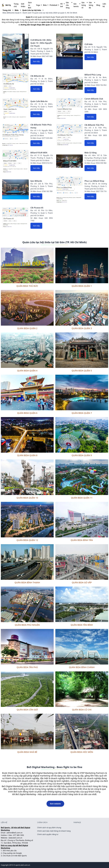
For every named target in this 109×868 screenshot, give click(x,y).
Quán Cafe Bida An (39, 101)
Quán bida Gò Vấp (82, 582)
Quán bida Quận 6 (27, 413)
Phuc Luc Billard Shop (94, 181)
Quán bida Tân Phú (27, 667)
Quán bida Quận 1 (82, 286)
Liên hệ (104, 5)
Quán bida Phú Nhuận (27, 625)
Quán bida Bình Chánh (82, 667)
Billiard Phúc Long (93, 75)
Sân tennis (77, 5)
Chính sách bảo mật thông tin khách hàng (54, 831)
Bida (45, 5)
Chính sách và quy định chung (49, 828)
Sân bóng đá (92, 5)
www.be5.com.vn (15, 838)
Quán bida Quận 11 (82, 498)
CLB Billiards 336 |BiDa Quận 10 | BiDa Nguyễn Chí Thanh (41, 43)
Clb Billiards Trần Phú (94, 125)
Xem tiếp (36, 61)
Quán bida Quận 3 (82, 328)
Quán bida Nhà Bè (27, 752)
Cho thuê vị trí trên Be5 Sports (15, 856)
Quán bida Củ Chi (82, 710)
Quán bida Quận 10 (27, 498)
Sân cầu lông (69, 5)
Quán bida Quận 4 (27, 371)
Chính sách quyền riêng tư (48, 834)
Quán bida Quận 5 (82, 371)
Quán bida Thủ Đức (27, 286)
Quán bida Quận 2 (27, 328)
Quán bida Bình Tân (82, 540)
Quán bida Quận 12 (27, 540)
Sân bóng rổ (84, 5)
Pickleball (54, 5)
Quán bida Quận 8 (27, 455)
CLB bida (89, 44)
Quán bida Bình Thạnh (27, 582)
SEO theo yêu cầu (10, 851)
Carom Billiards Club (94, 99)
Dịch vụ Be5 (30, 5)
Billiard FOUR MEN (39, 153)
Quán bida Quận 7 (82, 413)
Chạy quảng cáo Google (12, 853)
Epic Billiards (36, 181)
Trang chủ (16, 5)
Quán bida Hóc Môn (82, 752)
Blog (98, 5)
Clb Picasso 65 (37, 208)
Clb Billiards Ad (37, 76)
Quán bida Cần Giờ (27, 710)
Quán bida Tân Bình (82, 625)
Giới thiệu (23, 5)
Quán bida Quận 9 (82, 455)
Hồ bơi (62, 5)
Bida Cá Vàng (91, 153)
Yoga (39, 5)
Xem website (55, 804)
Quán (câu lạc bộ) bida (32, 10)
